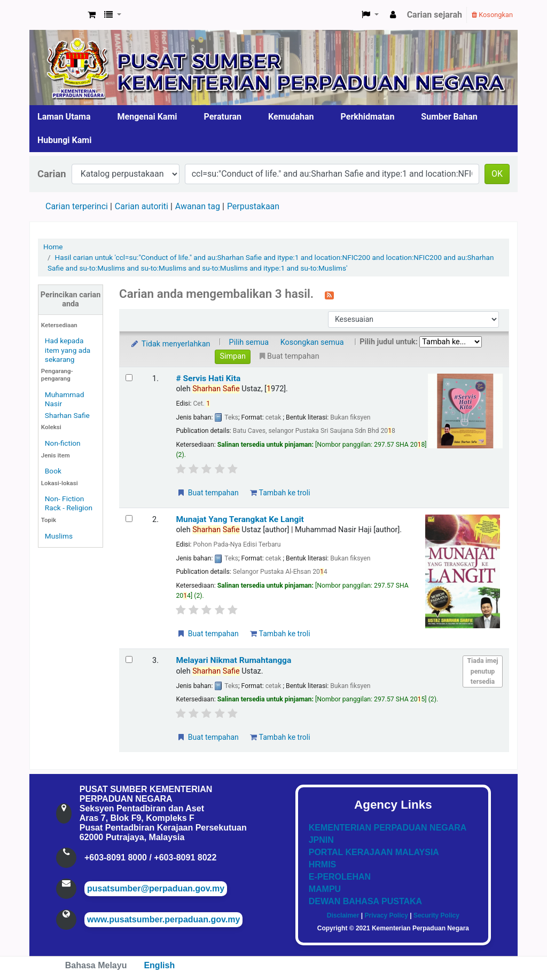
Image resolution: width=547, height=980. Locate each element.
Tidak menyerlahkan (170, 344)
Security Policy (436, 915)
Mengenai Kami (147, 117)
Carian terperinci (77, 206)
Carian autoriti (142, 206)
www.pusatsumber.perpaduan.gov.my (163, 919)
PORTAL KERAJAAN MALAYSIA (374, 852)
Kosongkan (492, 15)
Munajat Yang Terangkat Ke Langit (240, 519)
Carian (52, 174)
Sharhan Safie (67, 415)
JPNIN (321, 840)
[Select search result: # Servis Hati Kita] (129, 378)
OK (497, 174)
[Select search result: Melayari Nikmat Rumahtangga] (129, 659)
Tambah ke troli (280, 493)
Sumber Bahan (449, 117)
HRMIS (323, 864)
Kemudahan (291, 117)
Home (53, 247)
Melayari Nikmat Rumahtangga (233, 660)
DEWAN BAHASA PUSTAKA (365, 901)
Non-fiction (63, 443)
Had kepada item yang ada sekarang (68, 350)
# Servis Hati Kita (208, 378)
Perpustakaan (253, 206)
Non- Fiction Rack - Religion (69, 503)
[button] (92, 15)
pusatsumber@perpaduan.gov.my (156, 888)
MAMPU (325, 889)
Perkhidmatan (368, 117)
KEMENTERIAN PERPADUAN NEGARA (388, 828)
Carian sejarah (435, 15)
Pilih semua (249, 342)
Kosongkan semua (312, 342)
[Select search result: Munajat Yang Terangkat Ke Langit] (129, 519)
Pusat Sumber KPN (57, 15)
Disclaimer (343, 915)
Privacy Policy (386, 915)
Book (53, 471)
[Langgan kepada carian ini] (329, 295)
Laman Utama (64, 117)
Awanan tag (198, 206)
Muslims (59, 536)
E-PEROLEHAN (340, 877)
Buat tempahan (207, 493)
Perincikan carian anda (71, 299)
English (159, 965)
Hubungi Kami (64, 140)
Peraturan (223, 117)
